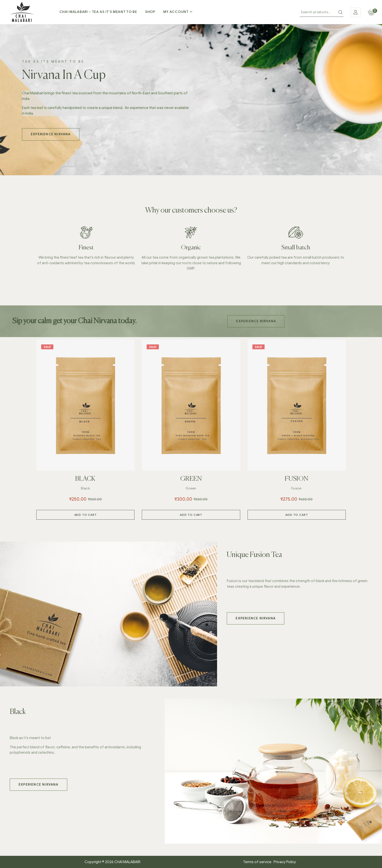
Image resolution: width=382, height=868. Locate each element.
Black (85, 488)
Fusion (297, 488)
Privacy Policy (285, 862)
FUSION (297, 479)
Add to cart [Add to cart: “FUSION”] (296, 515)
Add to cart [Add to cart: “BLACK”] (86, 515)
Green (191, 488)
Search (340, 12)
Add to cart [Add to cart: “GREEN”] (191, 515)
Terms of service (258, 862)
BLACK (85, 479)
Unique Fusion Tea (254, 555)
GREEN (191, 479)
